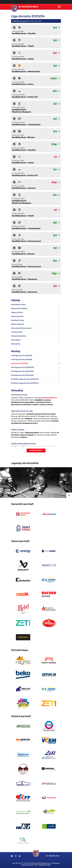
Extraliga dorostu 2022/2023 (23, 367)
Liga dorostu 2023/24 (20, 363)
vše (40, 21)
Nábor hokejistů (18, 324)
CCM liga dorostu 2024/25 (22, 360)
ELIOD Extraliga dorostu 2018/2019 (25, 383)
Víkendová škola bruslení (21, 328)
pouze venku (34, 21)
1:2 (55, 210)
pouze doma (24, 21)
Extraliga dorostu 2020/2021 (22, 375)
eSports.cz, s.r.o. (46, 863)
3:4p (54, 182)
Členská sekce (53, 856)
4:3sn (54, 78)
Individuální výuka (18, 305)
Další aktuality (36, 451)
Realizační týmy (18, 320)
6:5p (54, 144)
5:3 (55, 132)
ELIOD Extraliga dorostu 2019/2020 (25, 379)
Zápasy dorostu (17, 316)
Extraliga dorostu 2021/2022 (22, 371)
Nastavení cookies (45, 865)
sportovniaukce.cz (49, 398)
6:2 (55, 261)
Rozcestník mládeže (19, 308)
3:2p (54, 274)
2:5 (55, 286)
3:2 (55, 66)
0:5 (55, 53)
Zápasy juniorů (17, 312)
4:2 (55, 119)
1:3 (55, 157)
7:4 (55, 170)
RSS (37, 865)
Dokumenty (16, 344)
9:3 (55, 40)
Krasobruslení (17, 332)
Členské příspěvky (19, 336)
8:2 (55, 223)
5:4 (55, 195)
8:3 (55, 28)
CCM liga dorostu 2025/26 (22, 356)
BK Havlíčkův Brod (28, 7)
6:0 (55, 91)
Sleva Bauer (16, 340)
